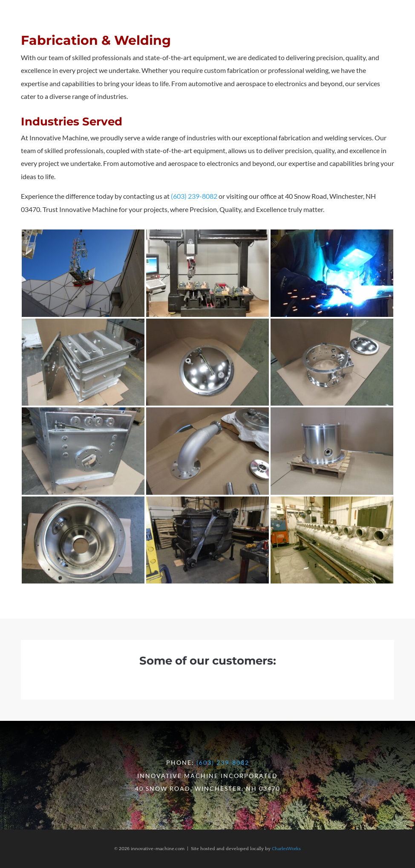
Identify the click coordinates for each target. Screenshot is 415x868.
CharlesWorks (286, 849)
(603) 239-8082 (194, 196)
